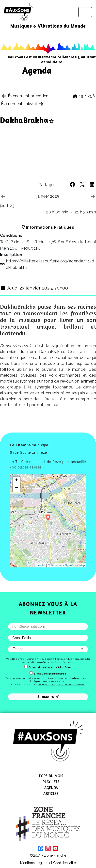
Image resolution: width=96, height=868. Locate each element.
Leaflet (41, 565)
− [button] (17, 488)
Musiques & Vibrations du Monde (48, 26)
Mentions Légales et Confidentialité (48, 863)
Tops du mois (51, 776)
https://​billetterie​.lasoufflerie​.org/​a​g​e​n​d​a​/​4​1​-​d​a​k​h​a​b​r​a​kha (50, 264)
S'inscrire (48, 697)
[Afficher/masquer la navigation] (85, 12)
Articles (51, 794)
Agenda (51, 788)
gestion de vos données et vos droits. (61, 684)
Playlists (51, 782)
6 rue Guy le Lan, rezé (28, 452)
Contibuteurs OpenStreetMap (66, 565)
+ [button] (17, 481)
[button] (72, 184)
